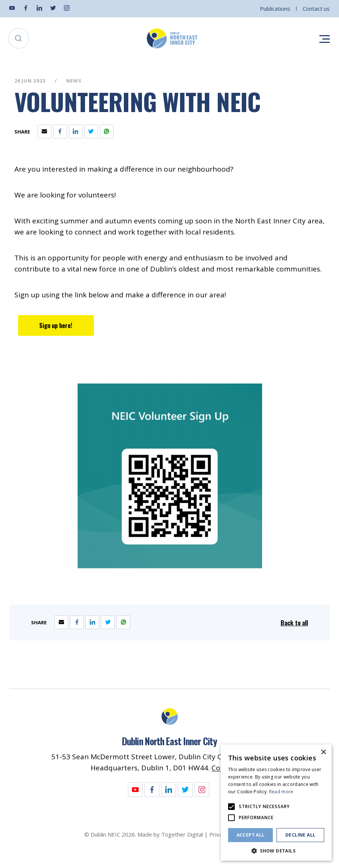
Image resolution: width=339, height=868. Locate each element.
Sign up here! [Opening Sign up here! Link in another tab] (56, 325)
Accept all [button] (251, 835)
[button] (276, 850)
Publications (275, 9)
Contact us (316, 9)
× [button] (323, 752)
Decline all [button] (300, 835)
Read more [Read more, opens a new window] (281, 792)
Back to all (294, 623)
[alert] (276, 803)
